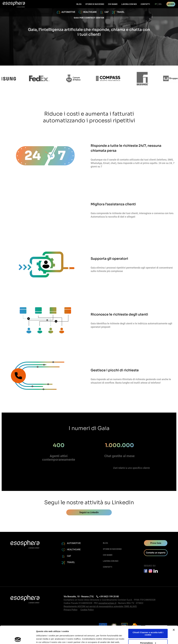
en (160, 4)
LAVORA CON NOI (129, 4)
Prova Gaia (156, 543)
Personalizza (148, 625)
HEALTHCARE (90, 12)
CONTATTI (145, 4)
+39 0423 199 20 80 (108, 597)
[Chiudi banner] (174, 612)
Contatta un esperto (156, 553)
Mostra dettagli (44, 639)
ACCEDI (171, 4)
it (156, 4)
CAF (107, 12)
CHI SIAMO (113, 4)
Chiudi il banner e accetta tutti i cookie (148, 616)
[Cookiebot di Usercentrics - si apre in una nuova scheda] (18, 639)
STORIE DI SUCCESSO (95, 4)
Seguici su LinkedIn (89, 512)
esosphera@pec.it (107, 603)
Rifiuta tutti (148, 633)
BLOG (79, 4)
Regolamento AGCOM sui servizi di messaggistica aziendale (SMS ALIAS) (100, 606)
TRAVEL (121, 12)
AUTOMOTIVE (68, 12)
